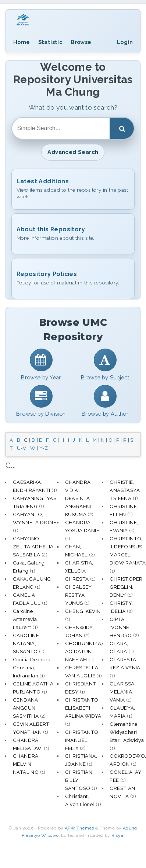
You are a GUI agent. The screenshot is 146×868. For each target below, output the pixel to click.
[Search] (122, 128)
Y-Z (44, 448)
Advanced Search (73, 152)
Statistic (51, 42)
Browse (81, 42)
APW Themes (79, 828)
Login (125, 42)
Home (22, 42)
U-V (22, 448)
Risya (117, 835)
